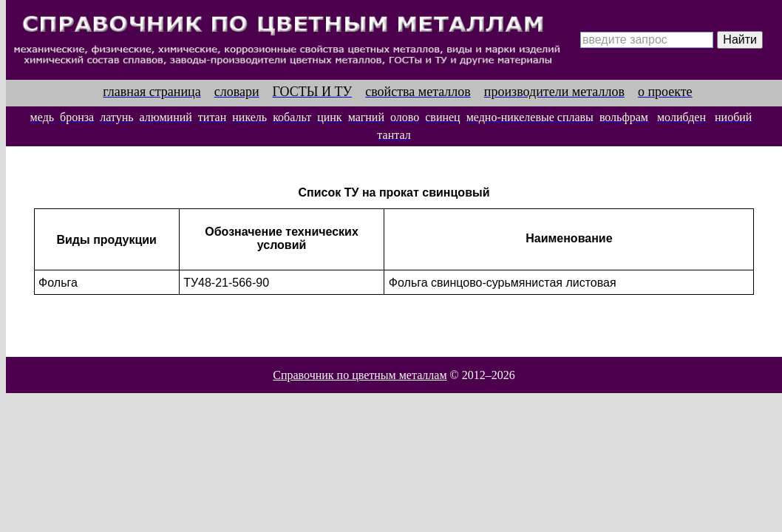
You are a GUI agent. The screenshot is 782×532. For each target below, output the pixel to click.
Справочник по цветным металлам (360, 375)
